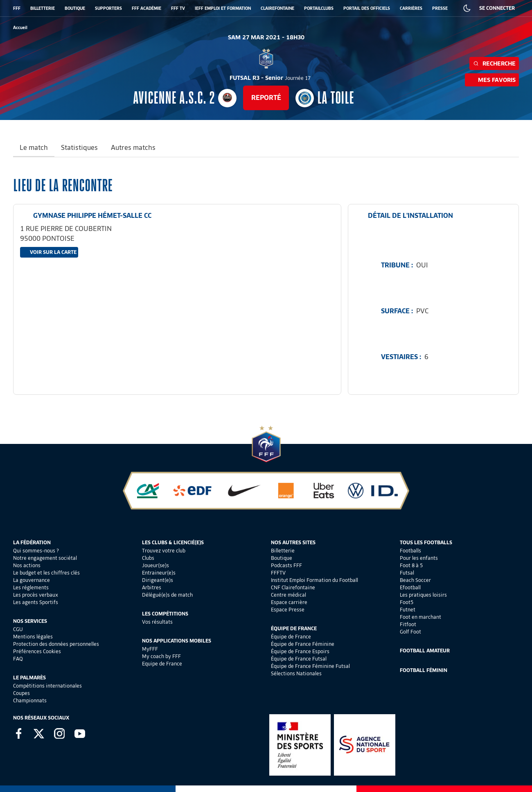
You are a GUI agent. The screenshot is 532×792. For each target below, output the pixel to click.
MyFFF (150, 649)
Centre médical (289, 595)
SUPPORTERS (108, 8)
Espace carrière (289, 602)
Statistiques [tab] (79, 148)
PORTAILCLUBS (319, 8)
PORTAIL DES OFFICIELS (367, 8)
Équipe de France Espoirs (300, 651)
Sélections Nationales (296, 673)
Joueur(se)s (156, 565)
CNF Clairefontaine (293, 587)
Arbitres (152, 587)
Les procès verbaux (36, 595)
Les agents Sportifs (36, 602)
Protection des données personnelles (56, 644)
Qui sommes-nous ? (36, 551)
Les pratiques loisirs (423, 595)
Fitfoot (408, 624)
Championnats (30, 700)
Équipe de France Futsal (299, 659)
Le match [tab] (34, 148)
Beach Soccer (415, 580)
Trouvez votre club (164, 551)
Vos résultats (157, 622)
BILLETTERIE (43, 8)
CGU (18, 629)
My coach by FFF (161, 656)
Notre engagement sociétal (45, 558)
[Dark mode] (467, 8)
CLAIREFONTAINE (277, 8)
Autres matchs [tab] (133, 148)
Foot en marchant (420, 617)
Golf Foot (410, 632)
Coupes (21, 693)
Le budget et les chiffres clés (46, 573)
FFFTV (278, 573)
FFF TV (178, 8)
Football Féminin (424, 670)
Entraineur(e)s (159, 573)
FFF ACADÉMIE (147, 8)
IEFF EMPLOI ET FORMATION (223, 8)
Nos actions (27, 565)
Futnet (408, 610)
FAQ (18, 659)
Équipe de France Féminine (303, 644)
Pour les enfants (419, 558)
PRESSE (440, 8)
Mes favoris (492, 80)
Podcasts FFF (286, 565)
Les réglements (31, 587)
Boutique (282, 558)
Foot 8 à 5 (411, 565)
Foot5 (407, 602)
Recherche (494, 63)
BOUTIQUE (75, 8)
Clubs (148, 558)
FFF (17, 8)
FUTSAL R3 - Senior (270, 78)
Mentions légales (33, 637)
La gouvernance (32, 580)
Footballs (410, 551)
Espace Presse (288, 610)
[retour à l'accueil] (20, 28)
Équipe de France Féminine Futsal (310, 666)
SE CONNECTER (497, 8)
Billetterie (283, 551)
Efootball (410, 587)
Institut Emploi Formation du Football (314, 580)
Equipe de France (162, 664)
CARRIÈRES (411, 8)
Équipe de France (291, 637)
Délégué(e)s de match (167, 595)
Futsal (407, 573)
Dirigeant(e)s (158, 580)
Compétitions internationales (47, 686)
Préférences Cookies (37, 651)
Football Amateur (425, 651)
